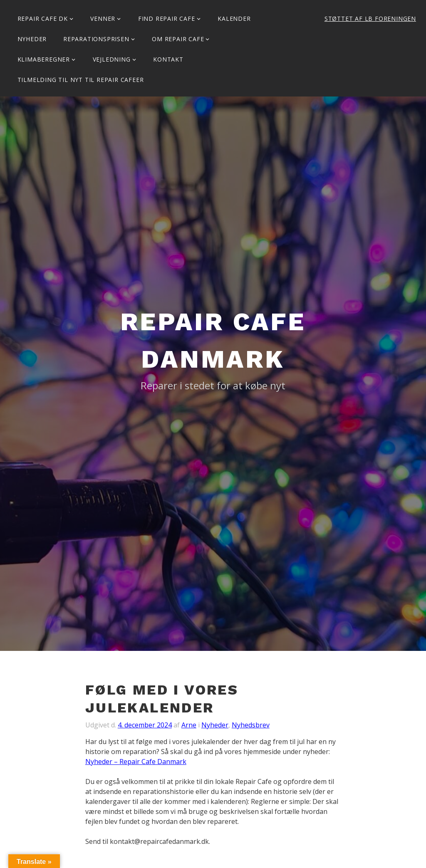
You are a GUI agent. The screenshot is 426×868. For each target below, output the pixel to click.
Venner (103, 19)
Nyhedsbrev (251, 725)
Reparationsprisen (96, 39)
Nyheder (32, 39)
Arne (189, 725)
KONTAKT (168, 59)
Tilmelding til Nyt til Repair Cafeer (81, 80)
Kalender (234, 19)
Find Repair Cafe (167, 19)
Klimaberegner (44, 59)
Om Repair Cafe (178, 39)
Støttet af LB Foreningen (370, 19)
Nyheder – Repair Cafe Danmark (136, 762)
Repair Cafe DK (43, 19)
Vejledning (112, 59)
